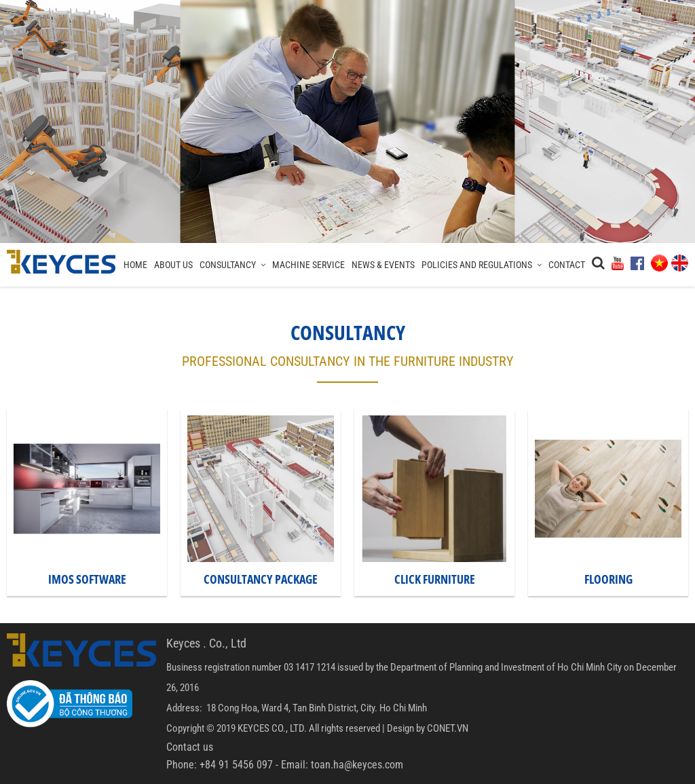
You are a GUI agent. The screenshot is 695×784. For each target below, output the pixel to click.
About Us (173, 265)
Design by (406, 728)
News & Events (383, 265)
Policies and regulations (482, 265)
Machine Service (308, 265)
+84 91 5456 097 (236, 765)
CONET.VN (448, 728)
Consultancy (232, 265)
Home (135, 265)
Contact (567, 265)
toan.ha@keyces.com (357, 765)
